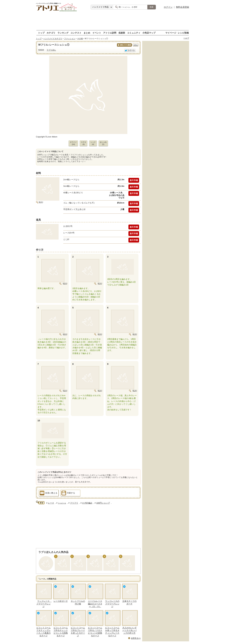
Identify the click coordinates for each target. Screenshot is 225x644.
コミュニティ (134, 33)
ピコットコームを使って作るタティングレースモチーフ (112, 632)
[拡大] (41, 202)
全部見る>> (136, 638)
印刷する (68, 493)
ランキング (63, 33)
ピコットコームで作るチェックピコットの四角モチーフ (61, 632)
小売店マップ (149, 33)
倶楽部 (122, 33)
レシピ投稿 (183, 33)
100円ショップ (103, 503)
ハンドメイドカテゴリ (53, 39)
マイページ (171, 33)
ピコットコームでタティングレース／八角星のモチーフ (44, 632)
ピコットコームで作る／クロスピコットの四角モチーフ (95, 632)
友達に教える (49, 493)
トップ (41, 33)
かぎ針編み (87, 503)
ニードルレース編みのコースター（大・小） (95, 604)
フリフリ (74, 503)
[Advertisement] (112, 21)
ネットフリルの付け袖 (78, 602)
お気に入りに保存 (124, 47)
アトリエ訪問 (110, 33)
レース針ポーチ (61, 601)
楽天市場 (134, 180)
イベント (97, 33)
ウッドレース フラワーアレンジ (44, 604)
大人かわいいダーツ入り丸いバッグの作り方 (129, 630)
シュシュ (62, 503)
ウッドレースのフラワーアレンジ (112, 604)
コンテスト (76, 33)
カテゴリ (51, 33)
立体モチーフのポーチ (129, 602)
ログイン (168, 7)
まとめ (87, 33)
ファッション (70, 39)
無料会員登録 (182, 7)
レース (51, 503)
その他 (80, 39)
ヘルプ (186, 38)
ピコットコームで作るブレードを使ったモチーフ (78, 632)
